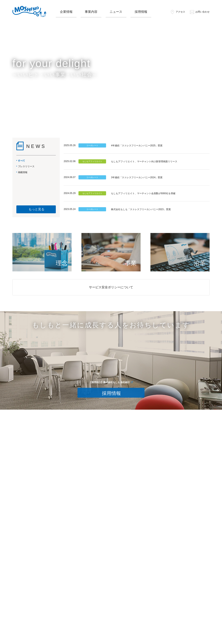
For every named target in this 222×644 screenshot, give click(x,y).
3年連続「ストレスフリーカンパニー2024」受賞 (137, 177)
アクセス (178, 12)
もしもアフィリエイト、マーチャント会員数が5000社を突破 (143, 193)
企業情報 (66, 12)
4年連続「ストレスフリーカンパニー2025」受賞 (137, 146)
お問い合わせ (200, 12)
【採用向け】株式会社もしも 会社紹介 (110, 382)
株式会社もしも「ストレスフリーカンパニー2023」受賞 (141, 209)
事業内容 (91, 12)
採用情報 (141, 12)
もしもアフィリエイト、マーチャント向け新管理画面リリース (144, 161)
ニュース (116, 12)
